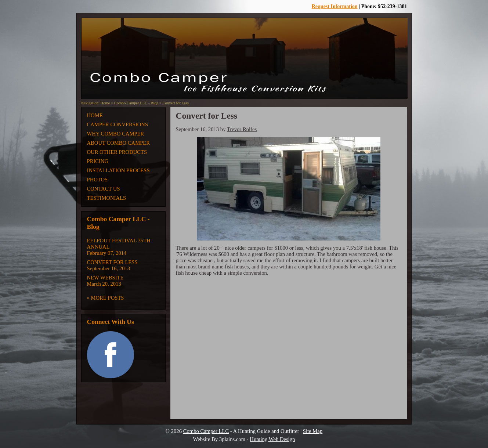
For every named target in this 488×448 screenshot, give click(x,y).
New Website (105, 278)
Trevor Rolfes (242, 129)
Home (105, 103)
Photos (97, 180)
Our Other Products (117, 152)
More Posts (108, 298)
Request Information (335, 6)
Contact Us (104, 189)
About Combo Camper (119, 143)
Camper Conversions (118, 124)
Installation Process (118, 170)
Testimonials (107, 198)
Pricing (98, 161)
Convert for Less (176, 103)
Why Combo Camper (116, 134)
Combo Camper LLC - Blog (136, 103)
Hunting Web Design (272, 439)
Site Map (313, 431)
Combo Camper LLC (206, 431)
